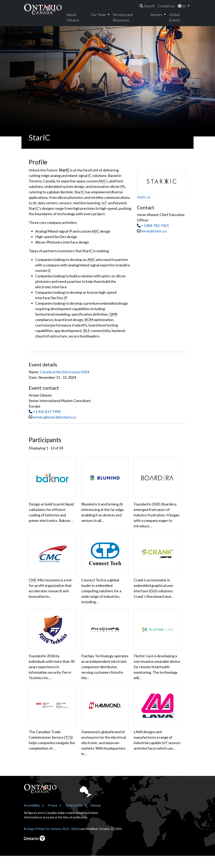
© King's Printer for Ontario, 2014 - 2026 (51, 841)
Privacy (52, 817)
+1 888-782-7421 (155, 226)
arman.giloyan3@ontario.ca (55, 417)
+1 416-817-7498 (47, 412)
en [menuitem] (182, 6)
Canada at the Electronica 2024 (65, 372)
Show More (41, 769)
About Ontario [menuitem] (73, 17)
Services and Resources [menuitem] (123, 17)
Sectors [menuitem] (157, 15)
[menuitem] (147, 6)
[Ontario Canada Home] (43, 9)
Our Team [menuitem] (99, 15)
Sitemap (96, 817)
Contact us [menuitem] (166, 6)
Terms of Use (74, 817)
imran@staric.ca (152, 231)
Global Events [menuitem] (175, 17)
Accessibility (32, 817)
